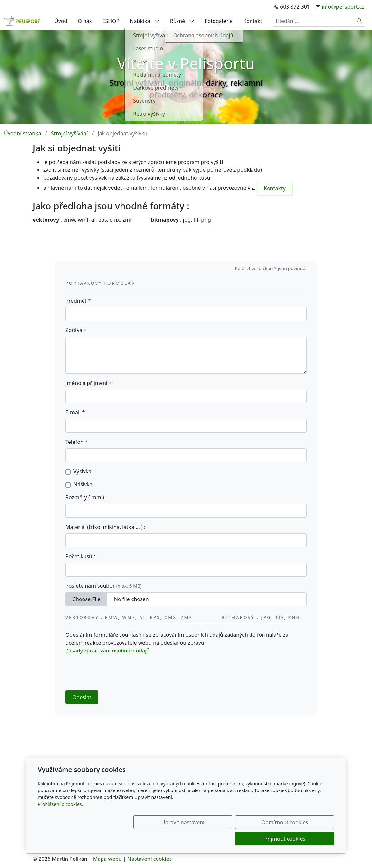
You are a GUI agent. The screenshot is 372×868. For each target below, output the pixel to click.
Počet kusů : (80, 556)
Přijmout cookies (303, 839)
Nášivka (83, 484)
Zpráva (76, 330)
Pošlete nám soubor (103, 586)
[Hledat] (359, 21)
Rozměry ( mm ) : (86, 497)
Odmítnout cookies (238, 839)
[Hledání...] (313, 21)
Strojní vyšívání (69, 133)
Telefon (77, 442)
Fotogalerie (219, 21)
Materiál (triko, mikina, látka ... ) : (105, 527)
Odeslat (82, 697)
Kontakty (275, 188)
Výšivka (82, 471)
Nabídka (145, 21)
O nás (85, 21)
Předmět (78, 301)
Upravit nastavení (172, 839)
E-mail (75, 412)
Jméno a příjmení (89, 383)
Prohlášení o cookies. (60, 820)
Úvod (61, 21)
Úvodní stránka (23, 133)
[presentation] (115, 672)
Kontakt (253, 21)
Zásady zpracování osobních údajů (108, 651)
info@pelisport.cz (343, 7)
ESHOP (111, 21)
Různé (182, 21)
